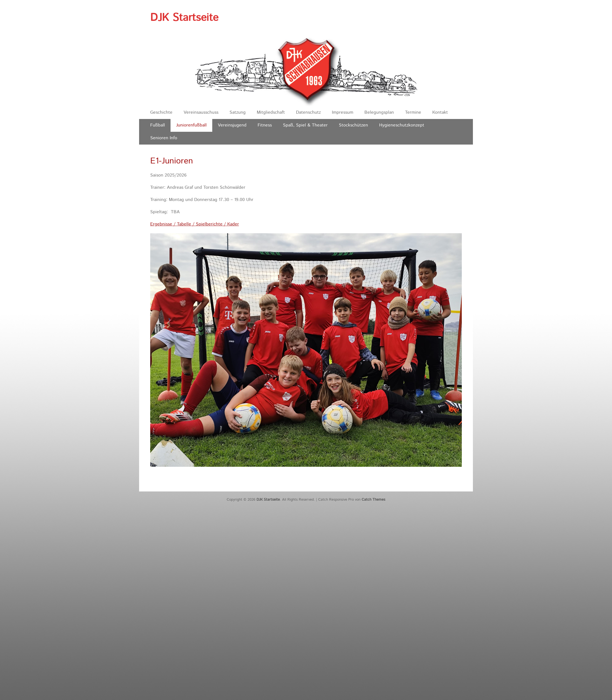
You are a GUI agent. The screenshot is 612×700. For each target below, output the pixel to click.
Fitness (265, 125)
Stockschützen (353, 125)
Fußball (158, 125)
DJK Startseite (184, 18)
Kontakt (440, 112)
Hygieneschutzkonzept (402, 125)
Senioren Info (164, 138)
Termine (413, 112)
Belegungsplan (379, 112)
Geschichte (161, 112)
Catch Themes (373, 500)
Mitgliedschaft (271, 112)
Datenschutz (308, 112)
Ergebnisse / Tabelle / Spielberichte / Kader (195, 224)
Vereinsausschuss (201, 112)
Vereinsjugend (232, 125)
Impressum (343, 112)
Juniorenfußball (191, 125)
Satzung (238, 112)
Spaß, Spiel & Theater (305, 125)
